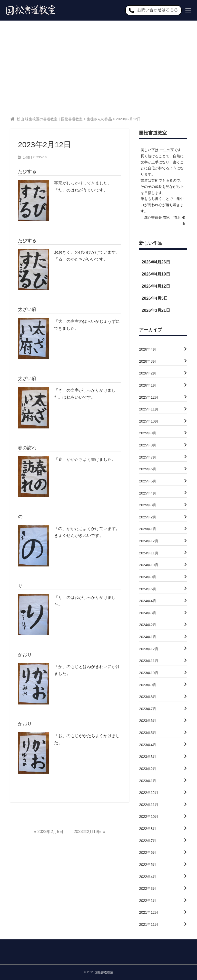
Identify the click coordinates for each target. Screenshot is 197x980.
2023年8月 (148, 698)
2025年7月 (148, 458)
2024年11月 (149, 554)
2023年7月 (148, 710)
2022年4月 (148, 877)
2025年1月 (148, 530)
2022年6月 (148, 853)
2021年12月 (149, 913)
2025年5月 (148, 482)
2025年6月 (148, 470)
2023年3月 (148, 757)
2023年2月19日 (88, 832)
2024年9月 (148, 578)
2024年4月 (148, 602)
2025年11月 (149, 410)
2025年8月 (148, 446)
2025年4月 (148, 494)
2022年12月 (149, 793)
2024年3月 (148, 614)
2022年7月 (148, 841)
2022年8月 (148, 829)
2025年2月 (148, 518)
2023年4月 (148, 746)
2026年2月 (148, 374)
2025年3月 (148, 506)
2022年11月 (149, 805)
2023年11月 (149, 662)
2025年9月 (148, 434)
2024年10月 (149, 566)
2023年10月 (149, 674)
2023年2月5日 (50, 832)
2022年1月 (148, 901)
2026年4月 (148, 350)
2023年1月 (148, 781)
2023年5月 (148, 734)
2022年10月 (149, 817)
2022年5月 (148, 865)
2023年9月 (148, 685)
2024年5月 (148, 590)
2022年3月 (148, 889)
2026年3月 (148, 362)
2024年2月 (148, 626)
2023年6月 (148, 721)
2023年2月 (148, 770)
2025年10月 (149, 422)
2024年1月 (148, 638)
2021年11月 (149, 925)
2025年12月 (149, 398)
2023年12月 (149, 650)
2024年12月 (149, 542)
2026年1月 (148, 386)
